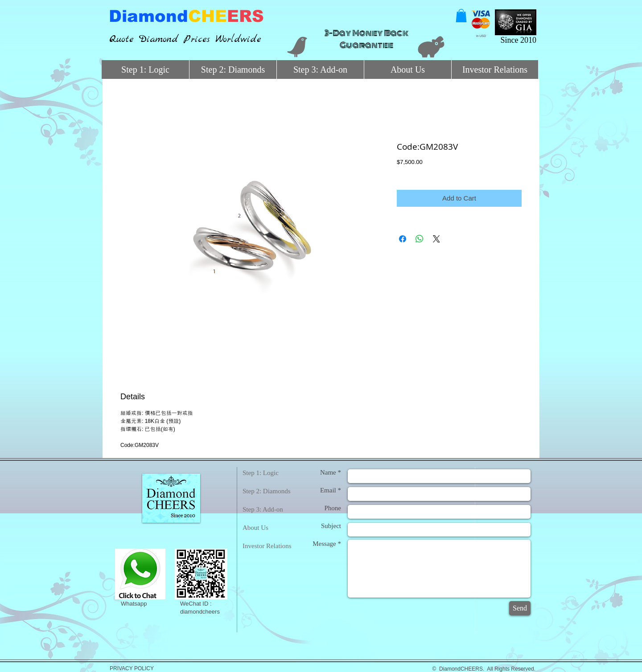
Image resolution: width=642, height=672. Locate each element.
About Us (255, 528)
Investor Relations (267, 546)
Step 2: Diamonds (267, 491)
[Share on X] (436, 239)
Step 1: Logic (261, 473)
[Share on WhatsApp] (420, 239)
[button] (461, 16)
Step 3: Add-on (263, 509)
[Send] (520, 608)
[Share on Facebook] (403, 239)
